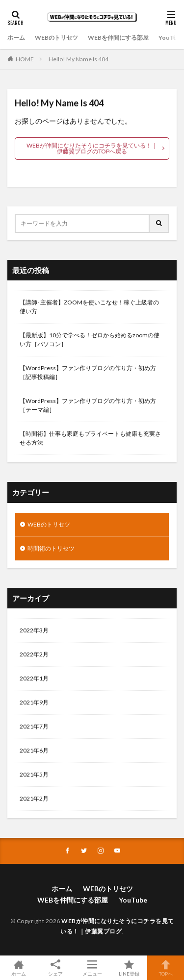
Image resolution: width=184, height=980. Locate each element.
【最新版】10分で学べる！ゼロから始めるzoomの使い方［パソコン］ (90, 339)
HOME (25, 59)
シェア (55, 968)
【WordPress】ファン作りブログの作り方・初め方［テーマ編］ (88, 405)
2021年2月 (34, 798)
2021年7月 (34, 726)
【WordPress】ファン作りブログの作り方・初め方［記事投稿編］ (88, 372)
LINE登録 (129, 968)
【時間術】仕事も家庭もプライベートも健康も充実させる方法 (90, 438)
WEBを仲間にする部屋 (118, 38)
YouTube (171, 38)
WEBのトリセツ (56, 38)
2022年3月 (34, 630)
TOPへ (166, 968)
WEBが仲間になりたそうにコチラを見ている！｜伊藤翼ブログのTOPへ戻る (92, 148)
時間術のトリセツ (51, 548)
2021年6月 (34, 750)
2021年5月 (34, 774)
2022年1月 (34, 678)
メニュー (92, 968)
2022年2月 (34, 654)
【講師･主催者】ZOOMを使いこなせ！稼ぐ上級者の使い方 (89, 307)
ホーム (16, 38)
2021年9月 (34, 702)
